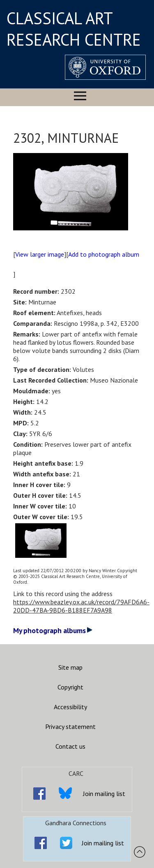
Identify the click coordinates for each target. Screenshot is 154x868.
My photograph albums (53, 630)
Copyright (70, 687)
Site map (70, 667)
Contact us (70, 746)
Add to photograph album (104, 254)
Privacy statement (70, 726)
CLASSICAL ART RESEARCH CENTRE (74, 29)
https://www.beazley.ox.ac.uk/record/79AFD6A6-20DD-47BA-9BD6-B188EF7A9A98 (81, 606)
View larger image (40, 254)
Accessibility (70, 707)
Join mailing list (104, 794)
